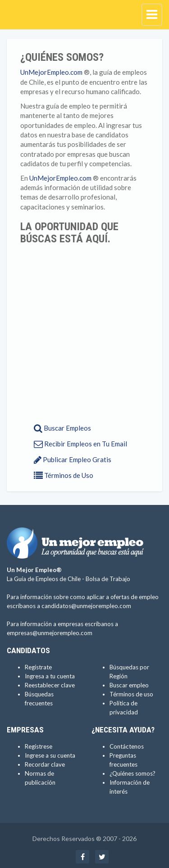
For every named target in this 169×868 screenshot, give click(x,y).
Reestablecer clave (50, 685)
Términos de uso (131, 694)
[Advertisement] (84, 334)
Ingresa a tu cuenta (50, 676)
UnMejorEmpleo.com (51, 72)
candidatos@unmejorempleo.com (86, 606)
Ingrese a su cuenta (50, 755)
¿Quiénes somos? (132, 773)
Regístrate (38, 667)
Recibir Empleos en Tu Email (80, 444)
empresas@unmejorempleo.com (50, 633)
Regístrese (39, 746)
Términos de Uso (64, 475)
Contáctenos (127, 746)
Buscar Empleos (62, 428)
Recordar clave (45, 764)
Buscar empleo (129, 685)
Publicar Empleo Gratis (73, 459)
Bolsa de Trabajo (108, 579)
